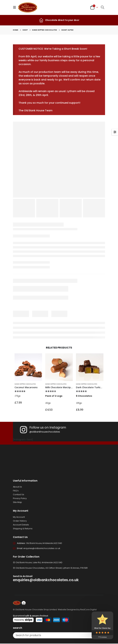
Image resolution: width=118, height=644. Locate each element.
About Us (17, 487)
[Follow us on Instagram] (68, 430)
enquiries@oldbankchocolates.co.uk (42, 549)
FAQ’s (16, 491)
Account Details (21, 525)
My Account (19, 517)
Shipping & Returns (23, 529)
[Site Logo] (28, 7)
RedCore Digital (88, 610)
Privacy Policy (20, 498)
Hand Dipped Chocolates (25, 384)
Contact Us (19, 494)
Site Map (17, 502)
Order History (20, 521)
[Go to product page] (28, 367)
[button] (16, 7)
